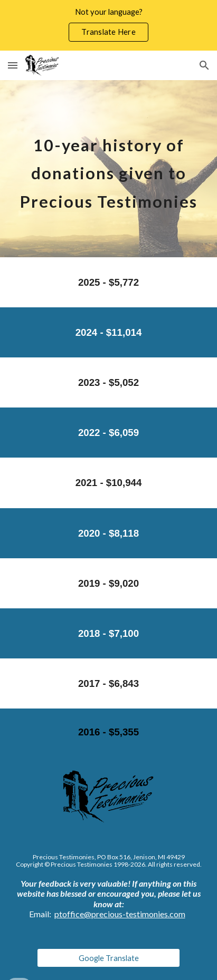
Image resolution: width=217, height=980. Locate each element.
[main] (108, 169)
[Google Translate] (108, 958)
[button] (13, 65)
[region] (108, 25)
